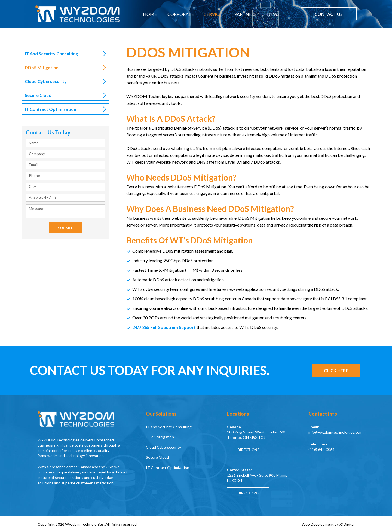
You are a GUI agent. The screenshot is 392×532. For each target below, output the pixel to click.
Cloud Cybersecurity (46, 81)
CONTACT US (329, 14)
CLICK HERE (336, 370)
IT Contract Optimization (50, 109)
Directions (248, 450)
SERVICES (214, 14)
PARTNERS (245, 14)
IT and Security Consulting (51, 53)
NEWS (273, 14)
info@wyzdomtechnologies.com (335, 432)
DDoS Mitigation (160, 437)
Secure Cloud (38, 95)
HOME (150, 14)
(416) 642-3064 (321, 449)
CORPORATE (181, 14)
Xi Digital (347, 524)
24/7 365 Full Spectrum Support (164, 327)
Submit (65, 228)
